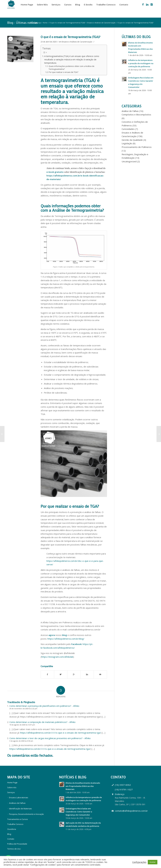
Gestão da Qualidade (132, 140)
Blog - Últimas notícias (23, 23)
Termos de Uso (14, 849)
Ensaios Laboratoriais (19, 797)
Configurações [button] (139, 862)
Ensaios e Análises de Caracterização (101, 23)
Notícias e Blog (73, 777)
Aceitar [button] (153, 862)
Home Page (12, 782)
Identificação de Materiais (20, 809)
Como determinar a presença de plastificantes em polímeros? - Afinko (44, 706)
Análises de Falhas (17, 803)
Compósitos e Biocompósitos (136, 115)
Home (45, 23)
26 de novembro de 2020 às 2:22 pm (23, 709)
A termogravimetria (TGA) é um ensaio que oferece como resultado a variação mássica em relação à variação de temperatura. (72, 60)
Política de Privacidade (17, 844)
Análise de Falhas (130, 111)
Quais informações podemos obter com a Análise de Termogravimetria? (71, 68)
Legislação (127, 143)
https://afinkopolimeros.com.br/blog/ (66, 639)
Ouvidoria (12, 829)
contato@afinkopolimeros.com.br (131, 811)
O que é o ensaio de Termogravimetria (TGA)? (67, 23)
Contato (11, 839)
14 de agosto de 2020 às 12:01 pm (22, 725)
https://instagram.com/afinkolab (57, 657)
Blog (9, 834)
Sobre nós (12, 787)
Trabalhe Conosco (15, 824)
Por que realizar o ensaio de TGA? (63, 72)
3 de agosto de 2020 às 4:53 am (21, 741)
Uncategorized (129, 161)
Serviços (11, 792)
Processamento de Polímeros (137, 147)
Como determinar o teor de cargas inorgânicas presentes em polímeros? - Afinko (50, 738)
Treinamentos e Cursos (18, 819)
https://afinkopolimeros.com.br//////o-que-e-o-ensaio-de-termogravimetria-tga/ (60, 733)
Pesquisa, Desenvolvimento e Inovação (26, 814)
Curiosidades (128, 129)
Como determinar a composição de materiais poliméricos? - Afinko (42, 722)
